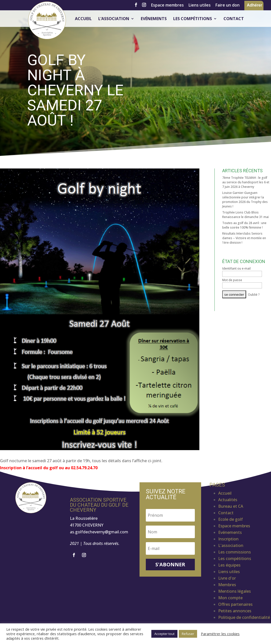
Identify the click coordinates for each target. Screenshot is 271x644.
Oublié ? (254, 295)
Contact (234, 19)
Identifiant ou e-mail (236, 268)
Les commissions (235, 552)
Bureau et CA (231, 506)
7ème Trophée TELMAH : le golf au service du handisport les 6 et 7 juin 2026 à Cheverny (246, 182)
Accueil (83, 19)
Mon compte (230, 598)
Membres (227, 585)
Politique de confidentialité (244, 617)
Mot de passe (232, 280)
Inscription (228, 539)
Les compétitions (193, 19)
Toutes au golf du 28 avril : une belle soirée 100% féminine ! (244, 225)
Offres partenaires (235, 604)
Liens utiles (200, 5)
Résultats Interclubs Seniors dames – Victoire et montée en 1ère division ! (244, 238)
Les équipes (229, 565)
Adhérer (255, 5)
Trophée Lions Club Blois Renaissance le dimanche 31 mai (245, 215)
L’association (114, 19)
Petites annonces (235, 611)
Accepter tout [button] (164, 634)
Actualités (228, 500)
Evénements (154, 19)
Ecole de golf (231, 519)
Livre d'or (227, 578)
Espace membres (167, 5)
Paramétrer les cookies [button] (220, 634)
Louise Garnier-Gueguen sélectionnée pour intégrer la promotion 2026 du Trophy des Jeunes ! (245, 200)
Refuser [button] (188, 634)
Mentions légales (235, 591)
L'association (231, 545)
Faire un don (228, 5)
